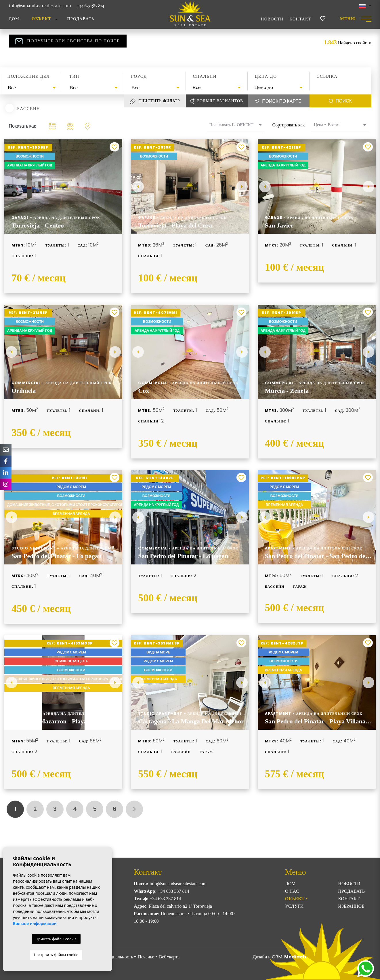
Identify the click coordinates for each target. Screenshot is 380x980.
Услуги (294, 906)
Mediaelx (295, 957)
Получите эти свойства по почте (67, 41)
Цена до (266, 76)
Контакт (300, 19)
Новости (272, 19)
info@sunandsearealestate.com (40, 6)
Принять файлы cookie (56, 939)
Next (242, 187)
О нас (292, 891)
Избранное (351, 906)
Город (139, 76)
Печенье (146, 957)
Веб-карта (169, 957)
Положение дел (29, 76)
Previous (138, 187)
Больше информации (35, 923)
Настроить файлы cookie (56, 955)
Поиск (340, 101)
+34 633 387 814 (90, 6)
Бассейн (29, 108)
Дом (14, 19)
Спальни (205, 76)
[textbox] (33, 88)
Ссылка (327, 76)
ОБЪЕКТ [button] (41, 19)
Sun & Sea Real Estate (190, 13)
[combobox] (31, 88)
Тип (74, 76)
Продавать (81, 19)
